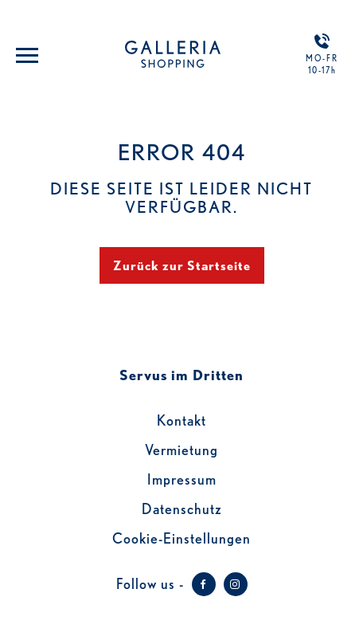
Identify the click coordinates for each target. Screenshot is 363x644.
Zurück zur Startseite (182, 265)
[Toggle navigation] (32, 54)
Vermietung (181, 449)
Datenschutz (182, 508)
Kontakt (181, 419)
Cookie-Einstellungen (181, 537)
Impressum (182, 478)
